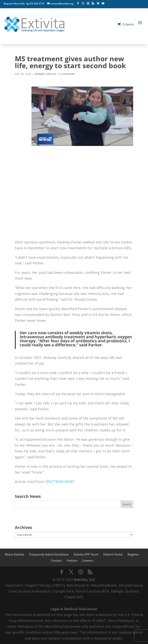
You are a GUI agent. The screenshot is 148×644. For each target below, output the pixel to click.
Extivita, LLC (85, 579)
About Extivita (14, 554)
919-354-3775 (37, 4)
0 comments (67, 74)
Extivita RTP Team (86, 554)
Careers (87, 560)
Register (133, 554)
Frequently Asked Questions (49, 554)
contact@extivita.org (62, 4)
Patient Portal (113, 554)
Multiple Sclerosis (45, 74)
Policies (72, 560)
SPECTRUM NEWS (60, 482)
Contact (56, 560)
